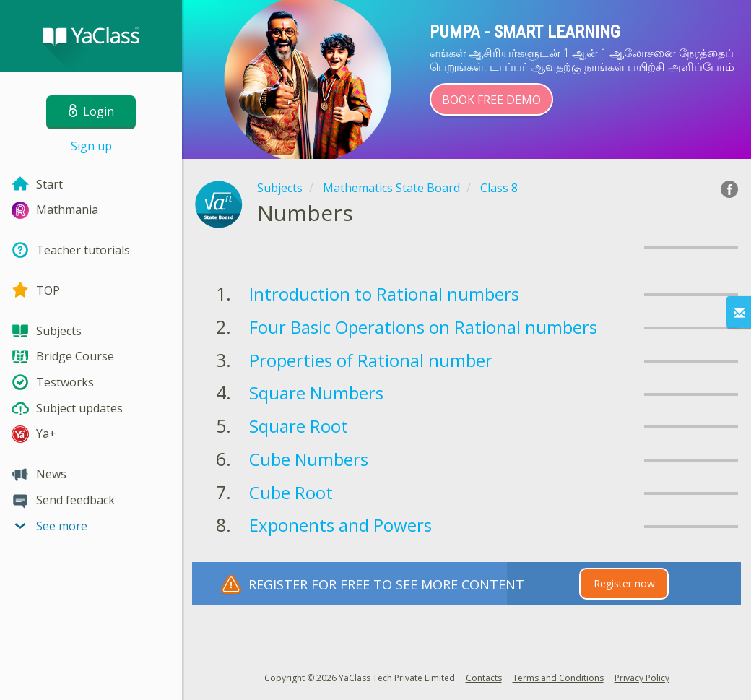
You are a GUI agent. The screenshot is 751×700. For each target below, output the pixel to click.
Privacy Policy (642, 678)
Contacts (484, 678)
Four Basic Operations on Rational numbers (423, 327)
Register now (624, 583)
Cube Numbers (309, 459)
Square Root (299, 426)
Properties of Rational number (371, 360)
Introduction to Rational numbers (384, 294)
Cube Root (291, 492)
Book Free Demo (491, 100)
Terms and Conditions (558, 678)
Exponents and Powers (340, 525)
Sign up (91, 146)
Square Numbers (316, 393)
